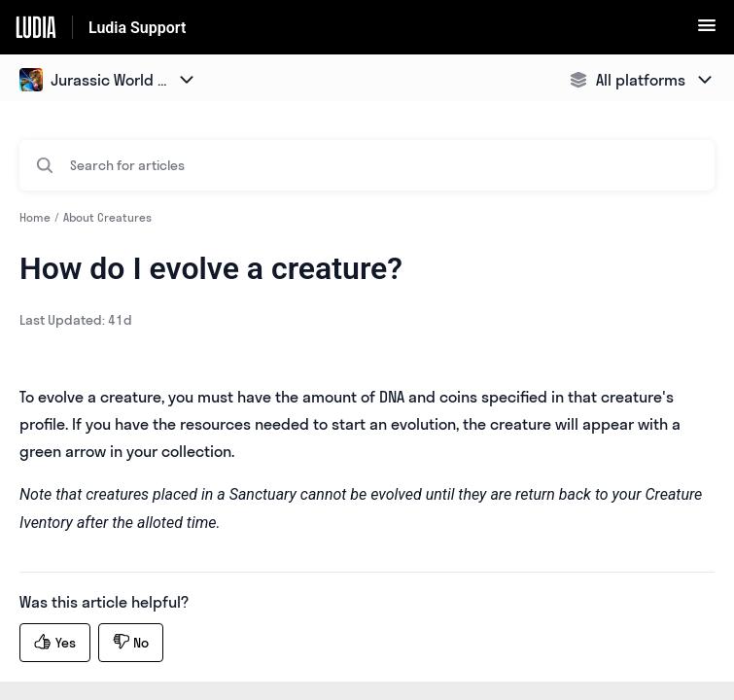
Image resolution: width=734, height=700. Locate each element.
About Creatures (107, 217)
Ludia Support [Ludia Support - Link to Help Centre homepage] (137, 28)
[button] (707, 31)
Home (35, 217)
